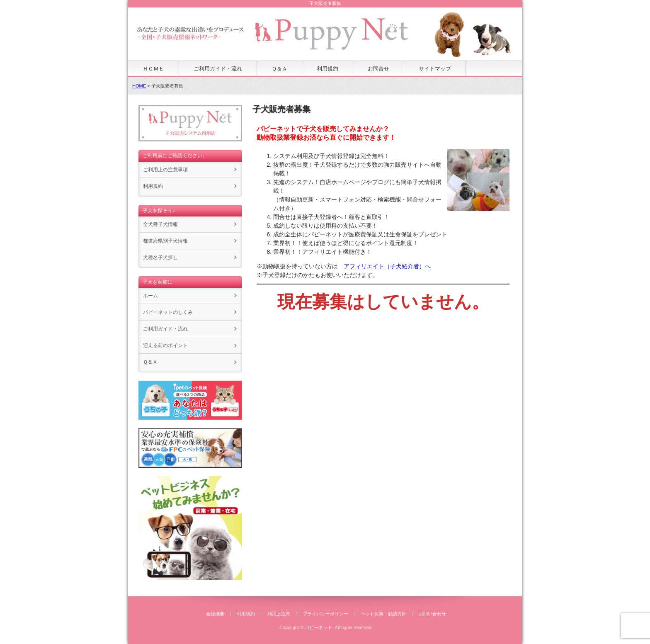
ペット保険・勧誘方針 (383, 614)
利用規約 (327, 69)
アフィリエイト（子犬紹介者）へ (387, 266)
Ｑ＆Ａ (279, 69)
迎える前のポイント (165, 345)
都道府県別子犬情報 (165, 241)
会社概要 (215, 614)
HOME (139, 86)
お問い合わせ (432, 614)
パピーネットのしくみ (168, 312)
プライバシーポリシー (325, 614)
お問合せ (378, 69)
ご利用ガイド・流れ (218, 69)
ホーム (150, 296)
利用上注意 (279, 614)
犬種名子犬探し (160, 258)
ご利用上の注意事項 (165, 170)
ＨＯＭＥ (153, 69)
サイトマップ (435, 69)
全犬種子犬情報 (160, 224)
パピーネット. (319, 627)
